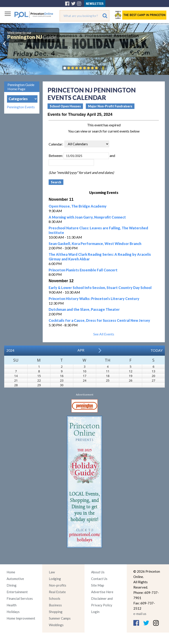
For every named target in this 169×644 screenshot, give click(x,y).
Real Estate (57, 592)
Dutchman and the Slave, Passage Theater (84, 309)
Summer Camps (60, 618)
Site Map (98, 585)
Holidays (13, 612)
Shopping (56, 612)
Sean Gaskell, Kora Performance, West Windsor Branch (95, 244)
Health (12, 605)
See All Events (104, 334)
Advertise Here (102, 592)
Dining (12, 585)
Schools (55, 598)
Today (157, 350)
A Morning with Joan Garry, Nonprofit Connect (87, 217)
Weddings (56, 625)
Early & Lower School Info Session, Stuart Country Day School (100, 288)
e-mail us (140, 614)
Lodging (55, 579)
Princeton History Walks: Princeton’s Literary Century (94, 299)
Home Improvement (21, 618)
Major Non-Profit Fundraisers (110, 106)
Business (55, 605)
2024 (10, 350)
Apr (81, 350)
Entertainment (17, 592)
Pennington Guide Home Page (21, 87)
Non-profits (58, 585)
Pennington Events (21, 107)
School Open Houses (65, 106)
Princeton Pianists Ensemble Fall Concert (83, 270)
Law (52, 572)
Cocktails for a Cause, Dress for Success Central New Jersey (99, 320)
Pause (103, 68)
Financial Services (20, 598)
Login (95, 612)
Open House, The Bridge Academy (78, 206)
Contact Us (99, 579)
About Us (98, 572)
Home (11, 572)
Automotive (15, 579)
